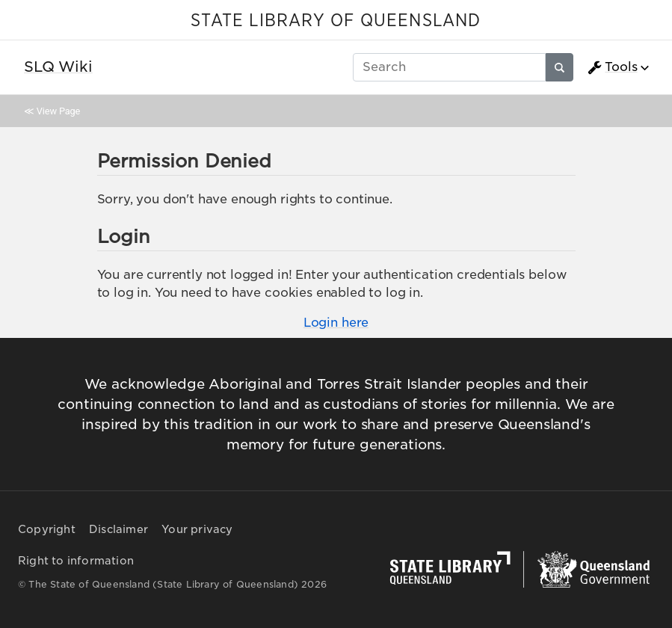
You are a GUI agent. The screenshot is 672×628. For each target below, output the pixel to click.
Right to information (76, 561)
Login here (336, 323)
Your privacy (197, 529)
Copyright (47, 529)
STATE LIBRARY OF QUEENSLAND (336, 21)
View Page (58, 111)
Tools (612, 67)
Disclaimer (118, 529)
